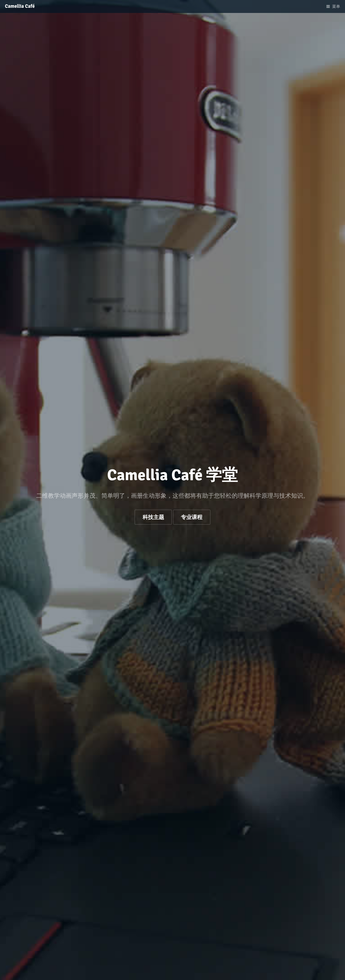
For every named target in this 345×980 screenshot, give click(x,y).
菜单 (336, 6)
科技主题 (153, 517)
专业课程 (192, 517)
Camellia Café (20, 6)
